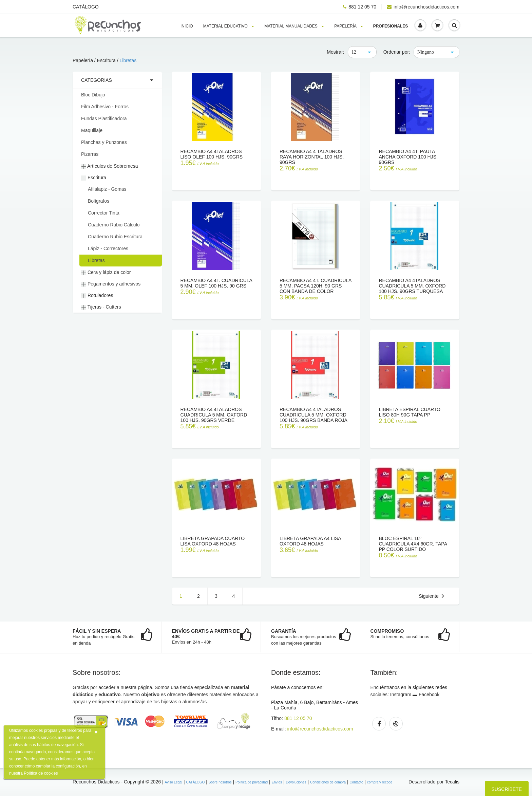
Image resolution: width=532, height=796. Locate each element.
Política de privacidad (252, 782)
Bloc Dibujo (93, 95)
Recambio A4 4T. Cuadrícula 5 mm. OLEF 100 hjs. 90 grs (216, 283)
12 (354, 52)
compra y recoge (380, 782)
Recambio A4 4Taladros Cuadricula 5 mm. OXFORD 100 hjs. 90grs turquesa (412, 286)
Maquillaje (92, 130)
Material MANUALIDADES (294, 26)
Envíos (277, 782)
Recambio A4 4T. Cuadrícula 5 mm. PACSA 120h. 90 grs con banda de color (316, 286)
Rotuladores (97, 295)
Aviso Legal (174, 782)
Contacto (356, 782)
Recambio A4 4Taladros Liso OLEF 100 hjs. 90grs (212, 154)
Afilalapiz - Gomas (107, 189)
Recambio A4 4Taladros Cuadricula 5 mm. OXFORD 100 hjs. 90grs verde (214, 415)
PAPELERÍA (348, 26)
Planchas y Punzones (104, 142)
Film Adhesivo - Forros (105, 107)
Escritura (94, 178)
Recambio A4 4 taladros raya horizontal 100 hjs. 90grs (312, 157)
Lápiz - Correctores (108, 248)
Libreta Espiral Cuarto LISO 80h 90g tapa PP (410, 412)
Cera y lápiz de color (106, 272)
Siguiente (432, 596)
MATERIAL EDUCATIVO (229, 26)
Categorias (97, 80)
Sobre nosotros (220, 782)
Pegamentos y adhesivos (111, 284)
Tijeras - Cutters (101, 307)
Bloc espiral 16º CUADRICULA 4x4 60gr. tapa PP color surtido (413, 544)
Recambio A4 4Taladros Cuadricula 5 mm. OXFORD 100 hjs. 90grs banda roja (313, 415)
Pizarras (90, 154)
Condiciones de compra (328, 782)
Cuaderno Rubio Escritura (115, 237)
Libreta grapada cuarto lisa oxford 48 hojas (213, 541)
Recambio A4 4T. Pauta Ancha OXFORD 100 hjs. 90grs (408, 157)
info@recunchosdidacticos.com (423, 7)
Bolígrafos (99, 201)
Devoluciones (296, 782)
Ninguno (426, 52)
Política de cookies (41, 773)
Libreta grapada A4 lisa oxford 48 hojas (310, 541)
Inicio (187, 26)
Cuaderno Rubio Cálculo (114, 225)
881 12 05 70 (359, 7)
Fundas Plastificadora (104, 118)
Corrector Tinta (104, 213)
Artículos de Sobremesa (110, 166)
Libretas (128, 60)
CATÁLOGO (86, 7)
